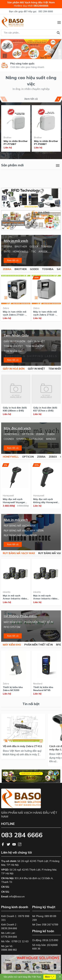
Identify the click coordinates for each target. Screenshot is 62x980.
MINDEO (51, 439)
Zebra (6, 308)
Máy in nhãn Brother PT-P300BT (46, 143)
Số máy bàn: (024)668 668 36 (45, 947)
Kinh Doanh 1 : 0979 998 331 (15, 918)
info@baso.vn (17, 897)
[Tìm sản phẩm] (31, 33)
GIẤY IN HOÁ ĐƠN (14, 341)
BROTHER (21, 247)
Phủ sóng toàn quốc (22, 64)
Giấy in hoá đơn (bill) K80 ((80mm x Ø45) (15, 409)
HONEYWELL (21, 251)
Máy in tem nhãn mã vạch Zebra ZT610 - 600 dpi (15, 313)
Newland (38, 684)
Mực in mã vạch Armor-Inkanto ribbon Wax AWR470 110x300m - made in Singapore (46, 597)
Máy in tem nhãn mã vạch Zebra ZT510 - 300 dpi (45, 313)
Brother (8, 137)
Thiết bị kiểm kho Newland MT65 (43, 689)
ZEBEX (51, 434)
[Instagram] (20, 844)
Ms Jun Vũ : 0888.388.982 (9, 948)
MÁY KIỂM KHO (13, 622)
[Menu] (59, 22)
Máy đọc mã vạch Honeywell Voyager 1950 (14, 501)
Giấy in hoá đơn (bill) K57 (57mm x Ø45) (45, 409)
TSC (34, 251)
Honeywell (8, 496)
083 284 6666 (46, 11)
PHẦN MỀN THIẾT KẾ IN (39, 622)
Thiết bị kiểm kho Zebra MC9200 (13, 689)
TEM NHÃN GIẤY (14, 351)
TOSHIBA (46, 247)
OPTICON (28, 434)
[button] (28, 56)
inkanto (7, 592)
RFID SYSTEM (12, 627)
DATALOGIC (36, 439)
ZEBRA (8, 247)
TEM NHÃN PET (13, 346)
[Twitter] (9, 844)
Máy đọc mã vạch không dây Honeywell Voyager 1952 (46, 501)
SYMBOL (21, 439)
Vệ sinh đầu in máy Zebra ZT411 (22, 746)
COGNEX (9, 439)
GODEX (34, 247)
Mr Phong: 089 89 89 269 (44, 918)
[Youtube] (14, 844)
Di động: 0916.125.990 (45, 940)
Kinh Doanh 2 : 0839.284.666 (9, 926)
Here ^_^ (50, 977)
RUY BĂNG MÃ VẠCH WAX (20, 526)
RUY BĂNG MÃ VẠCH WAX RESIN (24, 531)
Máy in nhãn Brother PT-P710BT (16, 143)
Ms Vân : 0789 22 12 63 (15, 941)
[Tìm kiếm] (58, 32)
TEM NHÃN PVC (35, 346)
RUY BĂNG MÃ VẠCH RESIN (20, 535)
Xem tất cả (31, 99)
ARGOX (43, 251)
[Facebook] (3, 844)
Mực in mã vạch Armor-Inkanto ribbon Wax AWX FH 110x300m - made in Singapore (16, 597)
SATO (7, 251)
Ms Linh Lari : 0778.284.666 (9, 935)
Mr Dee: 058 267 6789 (45, 925)
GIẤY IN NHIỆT (36, 341)
